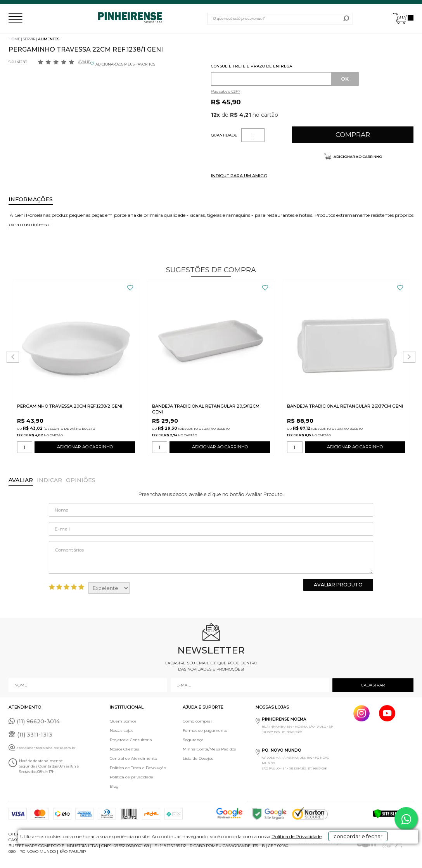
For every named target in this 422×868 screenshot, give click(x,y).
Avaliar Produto (338, 585)
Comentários (211, 557)
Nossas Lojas (121, 731)
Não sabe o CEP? (226, 91)
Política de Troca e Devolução (138, 768)
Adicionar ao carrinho (357, 156)
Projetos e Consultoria (131, 740)
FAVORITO (130, 288)
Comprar (353, 135)
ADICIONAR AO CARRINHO (85, 449)
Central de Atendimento (133, 758)
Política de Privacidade (264, 857)
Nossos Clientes (124, 749)
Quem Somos (123, 721)
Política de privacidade (131, 777)
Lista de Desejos (198, 758)
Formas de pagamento (205, 731)
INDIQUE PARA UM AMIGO (239, 176)
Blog (114, 786)
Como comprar (197, 721)
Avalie (84, 62)
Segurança (193, 740)
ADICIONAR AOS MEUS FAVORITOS (125, 64)
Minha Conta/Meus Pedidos (209, 749)
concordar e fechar (345, 854)
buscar (346, 19)
